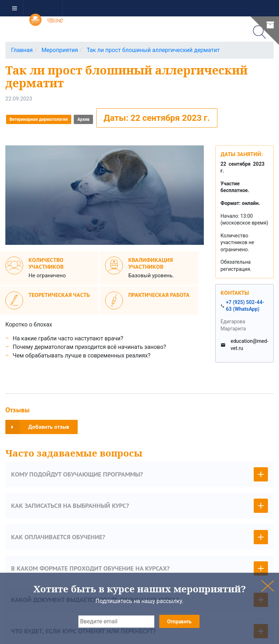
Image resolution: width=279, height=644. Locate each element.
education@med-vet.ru (249, 345)
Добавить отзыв (37, 427)
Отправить (179, 621)
